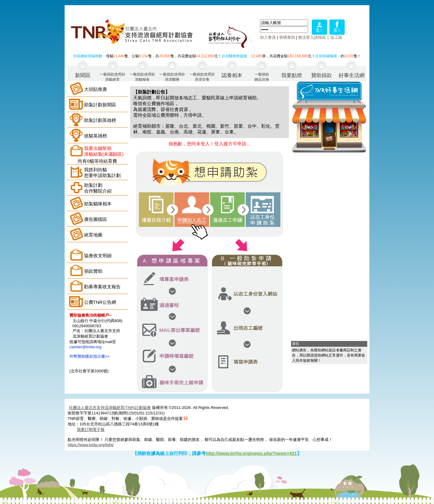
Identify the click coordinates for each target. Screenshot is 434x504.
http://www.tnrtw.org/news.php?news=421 (251, 453)
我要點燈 (292, 75)
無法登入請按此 (312, 37)
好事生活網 (352, 75)
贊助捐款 (322, 75)
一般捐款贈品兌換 (262, 77)
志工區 (336, 37)
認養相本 (232, 75)
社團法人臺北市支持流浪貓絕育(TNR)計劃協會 (110, 408)
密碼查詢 (287, 37)
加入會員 (268, 37)
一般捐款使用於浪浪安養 (202, 77)
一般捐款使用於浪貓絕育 (112, 77)
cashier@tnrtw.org (85, 347)
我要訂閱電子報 (91, 429)
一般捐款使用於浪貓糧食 (142, 77)
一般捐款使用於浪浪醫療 (172, 77)
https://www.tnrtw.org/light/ (91, 445)
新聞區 (83, 75)
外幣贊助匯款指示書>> (90, 356)
